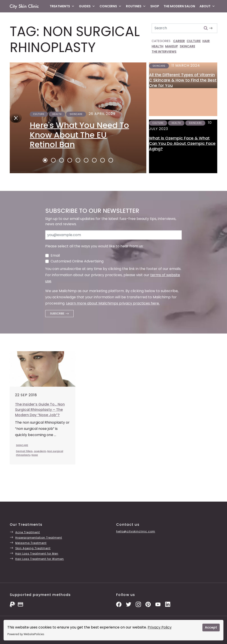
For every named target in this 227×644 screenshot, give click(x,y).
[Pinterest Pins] (148, 604)
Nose (35, 455)
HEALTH (158, 46)
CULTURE (194, 41)
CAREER (179, 41)
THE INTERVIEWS (164, 52)
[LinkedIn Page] (168, 604)
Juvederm (40, 451)
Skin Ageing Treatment (33, 548)
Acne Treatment (28, 532)
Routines (136, 6)
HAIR (206, 41)
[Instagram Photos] (138, 604)
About (207, 6)
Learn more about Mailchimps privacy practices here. (113, 303)
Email (55, 255)
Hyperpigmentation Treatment (39, 538)
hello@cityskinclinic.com (136, 531)
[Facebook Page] (119, 604)
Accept (211, 627)
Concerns (111, 6)
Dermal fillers (24, 451)
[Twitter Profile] (129, 604)
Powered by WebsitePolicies (26, 634)
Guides (87, 6)
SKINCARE (187, 46)
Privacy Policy (160, 627)
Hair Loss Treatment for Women (40, 559)
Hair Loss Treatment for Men (37, 554)
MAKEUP (172, 46)
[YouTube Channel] (158, 604)
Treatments (62, 6)
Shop (155, 6)
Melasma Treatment (31, 543)
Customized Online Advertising (77, 261)
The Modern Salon (179, 6)
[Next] (15, 118)
